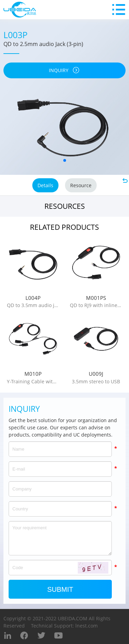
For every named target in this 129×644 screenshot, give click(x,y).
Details (45, 185)
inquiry (64, 70)
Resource (81, 185)
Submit (60, 589)
